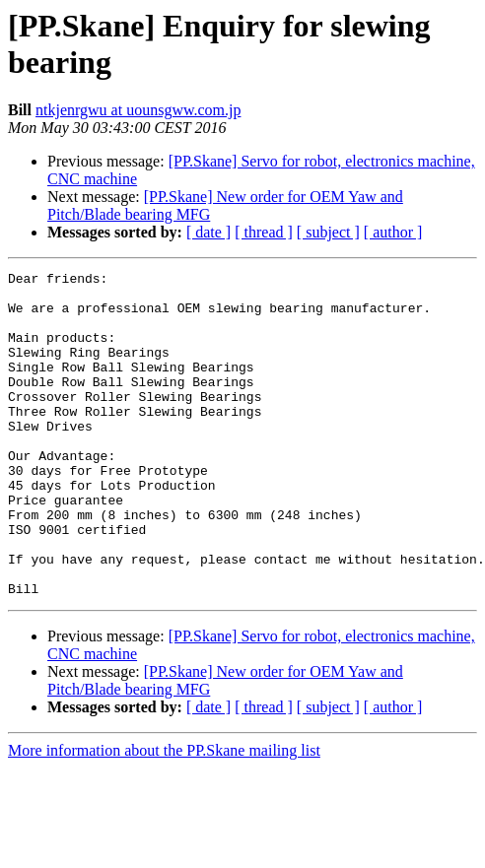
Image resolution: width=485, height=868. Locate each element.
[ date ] (208, 232)
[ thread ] (264, 232)
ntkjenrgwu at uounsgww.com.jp (138, 110)
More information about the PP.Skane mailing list (164, 815)
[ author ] (393, 232)
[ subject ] (328, 232)
